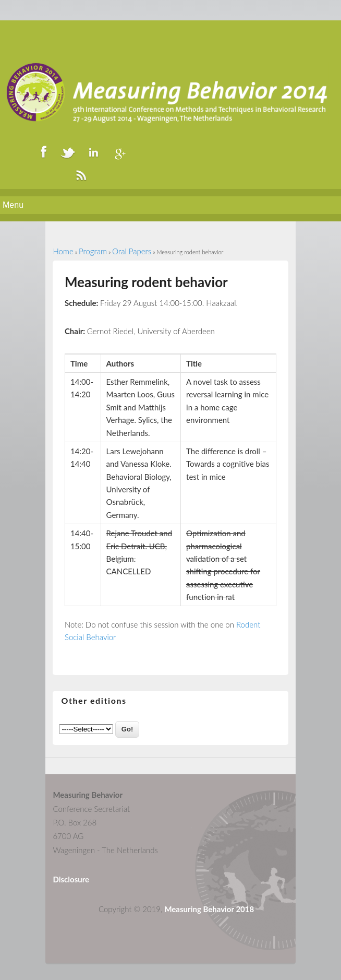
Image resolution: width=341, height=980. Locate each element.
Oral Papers (132, 251)
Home (63, 251)
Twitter (68, 152)
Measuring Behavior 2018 (209, 909)
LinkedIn (93, 152)
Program (93, 251)
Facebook (43, 152)
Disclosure (71, 879)
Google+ (118, 152)
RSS (81, 175)
